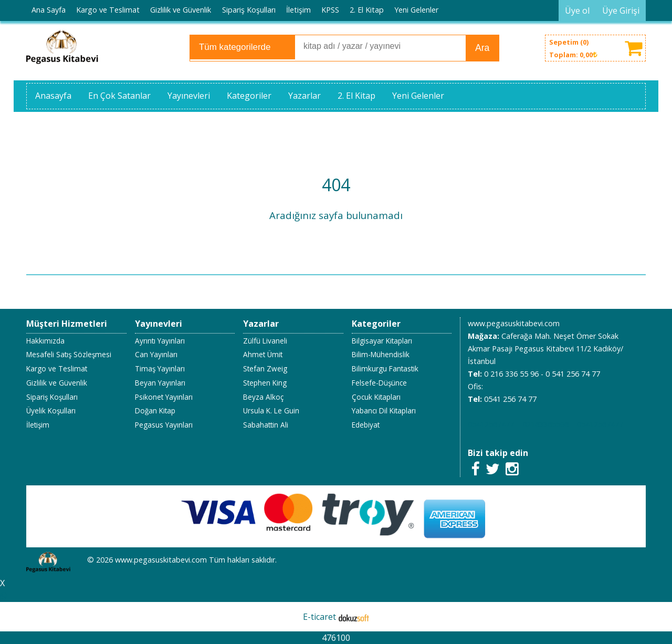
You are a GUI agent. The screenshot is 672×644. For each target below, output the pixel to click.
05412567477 (491, 424)
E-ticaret (319, 617)
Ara (482, 48)
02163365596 (545, 424)
